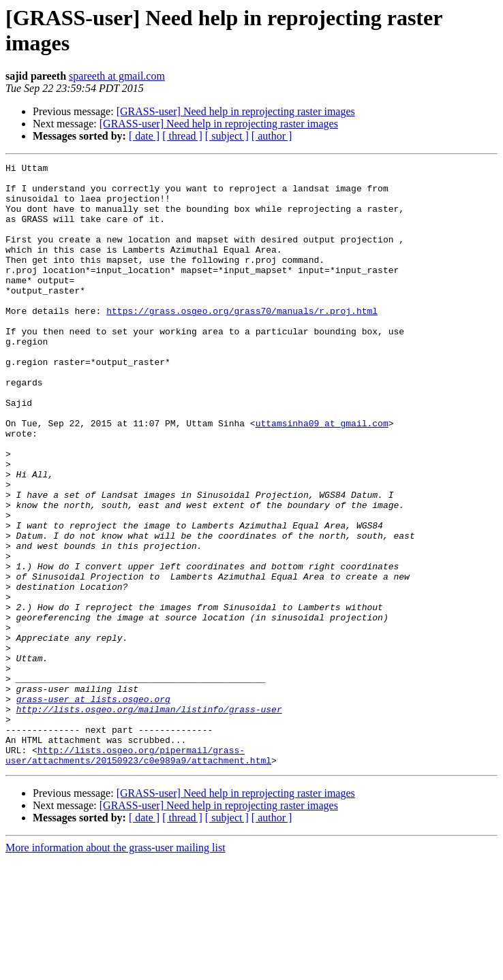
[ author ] (272, 136)
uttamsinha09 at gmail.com (322, 476)
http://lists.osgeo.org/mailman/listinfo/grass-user (149, 819)
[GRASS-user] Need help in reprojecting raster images (236, 111)
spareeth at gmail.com (117, 76)
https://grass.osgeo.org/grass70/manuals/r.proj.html (242, 341)
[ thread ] (182, 136)
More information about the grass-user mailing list (116, 968)
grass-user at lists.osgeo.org (93, 807)
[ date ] (144, 136)
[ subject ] (227, 136)
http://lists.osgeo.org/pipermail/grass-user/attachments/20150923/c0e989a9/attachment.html (138, 874)
